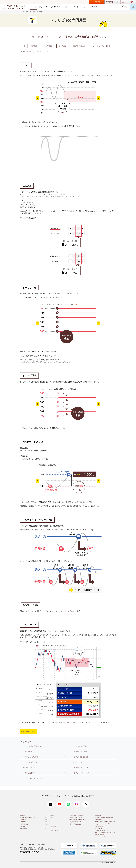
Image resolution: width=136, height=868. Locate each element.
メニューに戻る (28, 732)
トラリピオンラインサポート (82, 773)
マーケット (78, 7)
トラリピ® (34, 7)
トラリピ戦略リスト (30, 773)
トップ (22, 12)
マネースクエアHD (99, 836)
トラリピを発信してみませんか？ (53, 830)
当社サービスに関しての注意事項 (33, 844)
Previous (37, 98)
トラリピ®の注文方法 (30, 762)
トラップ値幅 (62, 46)
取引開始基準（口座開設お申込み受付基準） (105, 832)
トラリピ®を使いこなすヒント (83, 768)
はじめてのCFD (56, 7)
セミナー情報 (49, 817)
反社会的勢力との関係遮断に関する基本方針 (105, 821)
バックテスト (42, 52)
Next (99, 98)
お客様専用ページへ (112, 2)
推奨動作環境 (24, 829)
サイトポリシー (98, 829)
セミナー (86, 7)
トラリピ (28, 12)
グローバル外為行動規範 (76, 825)
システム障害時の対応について (77, 821)
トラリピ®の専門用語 (80, 746)
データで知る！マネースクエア (28, 817)
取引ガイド (23, 823)
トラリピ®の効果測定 (30, 757)
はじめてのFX (44, 7)
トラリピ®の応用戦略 (80, 752)
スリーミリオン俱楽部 (51, 827)
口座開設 (97, 2)
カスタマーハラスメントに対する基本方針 (104, 823)
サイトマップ (49, 829)
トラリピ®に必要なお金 (80, 757)
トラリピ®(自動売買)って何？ (33, 746)
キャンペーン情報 (50, 816)
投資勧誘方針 (98, 816)
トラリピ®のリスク (30, 752)
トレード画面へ (128, 2)
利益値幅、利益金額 (79, 46)
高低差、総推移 (26, 52)
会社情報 (47, 819)
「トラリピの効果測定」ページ (74, 723)
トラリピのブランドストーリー (34, 778)
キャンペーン (68, 7)
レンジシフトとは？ (30, 768)
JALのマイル (96, 7)
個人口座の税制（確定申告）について (79, 819)
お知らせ (47, 823)
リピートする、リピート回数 (101, 46)
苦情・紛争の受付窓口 (100, 834)
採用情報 (47, 821)
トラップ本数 (47, 46)
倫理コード (73, 823)
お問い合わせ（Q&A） (125, 7)
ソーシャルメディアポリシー (101, 830)
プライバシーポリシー (100, 825)
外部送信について (99, 827)
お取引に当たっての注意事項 (77, 816)
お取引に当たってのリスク (76, 817)
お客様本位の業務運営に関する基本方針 (104, 817)
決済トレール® (77, 762)
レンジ (23, 46)
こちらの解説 (68, 611)
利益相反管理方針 (99, 819)
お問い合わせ (49, 825)
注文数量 (34, 46)
